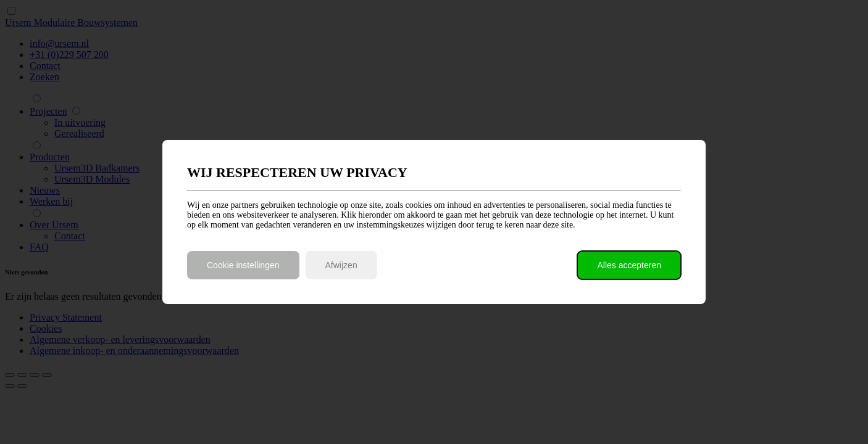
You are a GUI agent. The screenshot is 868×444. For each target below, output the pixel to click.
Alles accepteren (629, 265)
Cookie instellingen (243, 265)
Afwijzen (341, 265)
